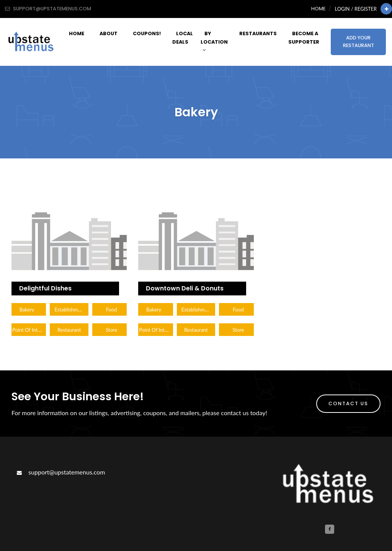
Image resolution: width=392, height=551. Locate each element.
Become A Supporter (304, 37)
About (109, 33)
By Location (214, 42)
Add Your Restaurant (359, 42)
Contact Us (348, 403)
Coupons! (147, 33)
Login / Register (356, 9)
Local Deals (183, 37)
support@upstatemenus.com (60, 472)
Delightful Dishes (45, 288)
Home (318, 9)
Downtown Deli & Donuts (185, 288)
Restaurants (258, 33)
